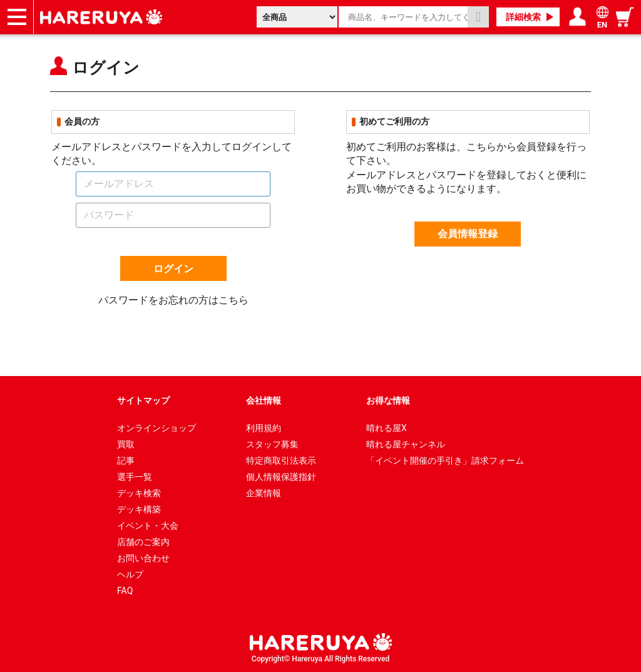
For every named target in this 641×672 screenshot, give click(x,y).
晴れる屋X (387, 428)
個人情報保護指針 (281, 477)
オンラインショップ (156, 428)
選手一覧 (135, 477)
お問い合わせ (143, 558)
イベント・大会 (148, 526)
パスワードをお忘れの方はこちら (173, 300)
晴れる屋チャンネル (406, 444)
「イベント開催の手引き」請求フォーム (445, 461)
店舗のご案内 (143, 542)
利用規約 (264, 428)
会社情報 (264, 400)
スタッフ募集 (272, 444)
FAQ (125, 591)
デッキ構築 (139, 509)
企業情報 (264, 493)
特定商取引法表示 (281, 461)
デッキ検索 (139, 493)
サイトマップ (143, 400)
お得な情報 (388, 400)
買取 (126, 444)
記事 (126, 461)
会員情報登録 (468, 234)
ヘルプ (130, 574)
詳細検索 (523, 17)
